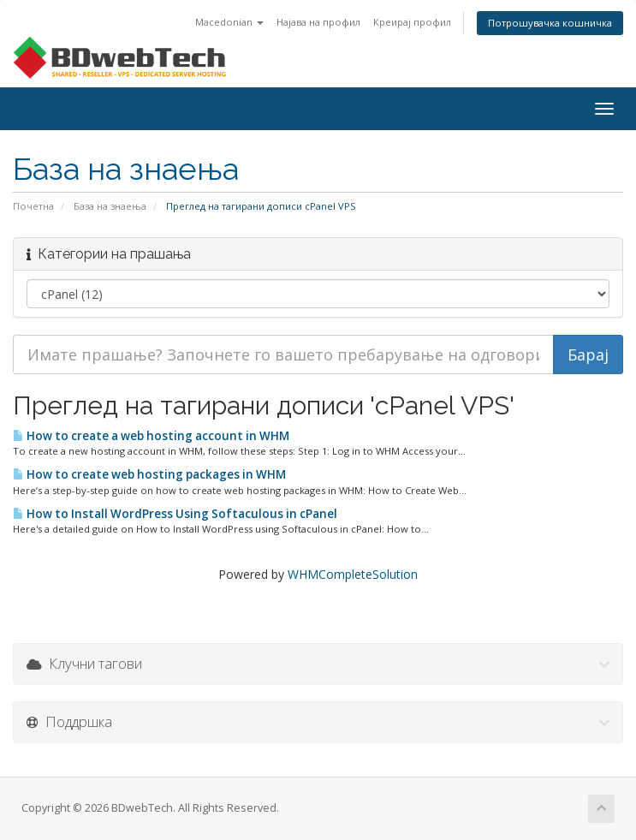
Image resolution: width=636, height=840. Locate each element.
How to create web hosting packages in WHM (149, 474)
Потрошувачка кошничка (550, 23)
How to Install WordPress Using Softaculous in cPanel (175, 514)
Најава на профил (318, 22)
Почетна (33, 206)
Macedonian (229, 22)
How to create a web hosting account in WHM (151, 436)
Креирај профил (412, 22)
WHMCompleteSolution (353, 574)
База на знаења (110, 206)
